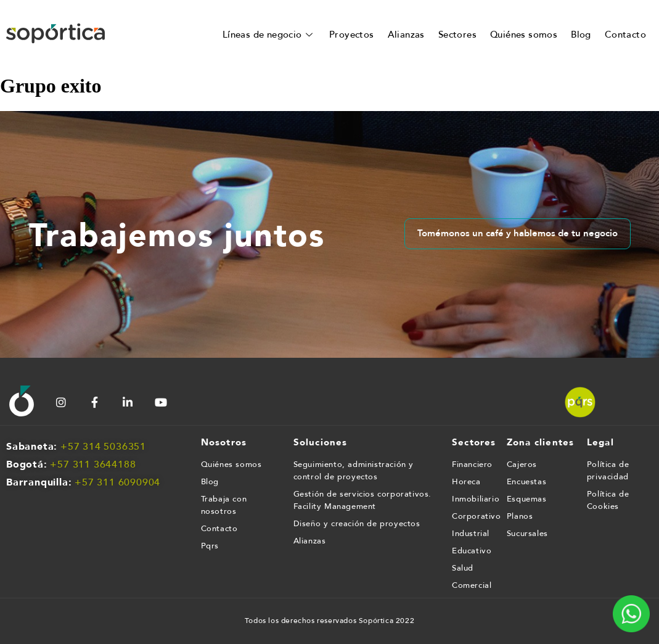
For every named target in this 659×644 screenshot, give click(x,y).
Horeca (466, 482)
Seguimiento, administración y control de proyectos (354, 471)
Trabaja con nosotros (224, 505)
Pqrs (210, 546)
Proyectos (352, 35)
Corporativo (473, 516)
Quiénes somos (524, 35)
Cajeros (522, 464)
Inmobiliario (473, 499)
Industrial (471, 534)
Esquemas (527, 499)
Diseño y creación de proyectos (357, 524)
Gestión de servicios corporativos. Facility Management (362, 500)
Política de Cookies (608, 500)
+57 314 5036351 (103, 447)
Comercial (472, 585)
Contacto (625, 35)
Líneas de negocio (269, 35)
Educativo (472, 551)
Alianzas (406, 35)
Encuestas (526, 482)
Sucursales (527, 534)
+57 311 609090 (114, 482)
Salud (463, 568)
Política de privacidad (608, 471)
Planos (520, 516)
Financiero (472, 464)
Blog (581, 35)
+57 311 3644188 (93, 464)
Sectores (457, 35)
